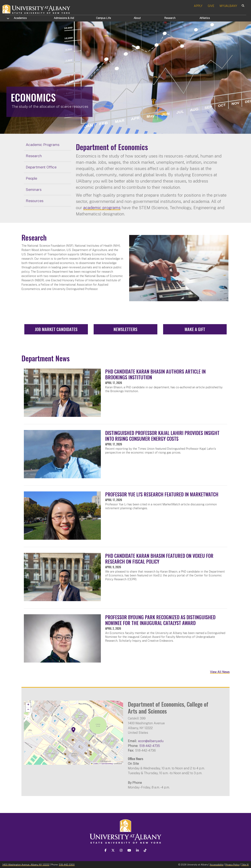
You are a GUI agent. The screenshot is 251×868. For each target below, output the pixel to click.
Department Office (41, 167)
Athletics (205, 18)
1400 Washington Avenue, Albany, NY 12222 (26, 865)
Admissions (64, 18)
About (137, 18)
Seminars (34, 189)
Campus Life (103, 18)
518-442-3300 (67, 865)
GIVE (211, 6)
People (31, 178)
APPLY (198, 6)
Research (170, 18)
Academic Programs (43, 145)
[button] (73, 730)
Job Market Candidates (56, 329)
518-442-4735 (150, 746)
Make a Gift (195, 329)
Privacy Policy (232, 865)
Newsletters (125, 329)
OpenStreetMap (107, 764)
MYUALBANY (228, 6)
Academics (20, 18)
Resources (35, 201)
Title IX (245, 865)
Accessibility (217, 865)
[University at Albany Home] (36, 9)
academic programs (102, 208)
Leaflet (95, 764)
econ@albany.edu (151, 741)
